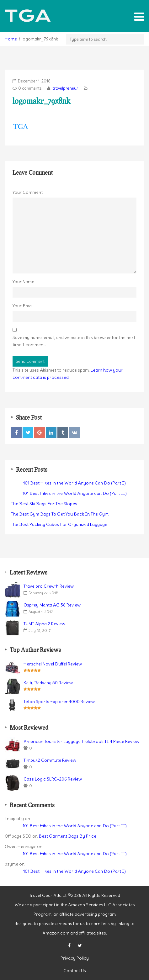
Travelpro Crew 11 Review (49, 586)
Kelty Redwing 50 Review (48, 683)
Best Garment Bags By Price (67, 836)
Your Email (23, 306)
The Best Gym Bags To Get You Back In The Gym (60, 514)
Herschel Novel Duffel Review (53, 664)
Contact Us (75, 971)
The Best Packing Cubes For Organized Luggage (59, 524)
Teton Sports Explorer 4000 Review (59, 702)
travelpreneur (65, 88)
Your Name (23, 282)
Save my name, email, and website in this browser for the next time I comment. (74, 341)
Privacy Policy (75, 958)
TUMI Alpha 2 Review (44, 624)
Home (11, 39)
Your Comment (28, 192)
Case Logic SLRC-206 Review (53, 779)
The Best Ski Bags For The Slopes (44, 504)
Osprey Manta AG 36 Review (52, 605)
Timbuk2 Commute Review (50, 760)
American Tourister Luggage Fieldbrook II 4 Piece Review (81, 741)
